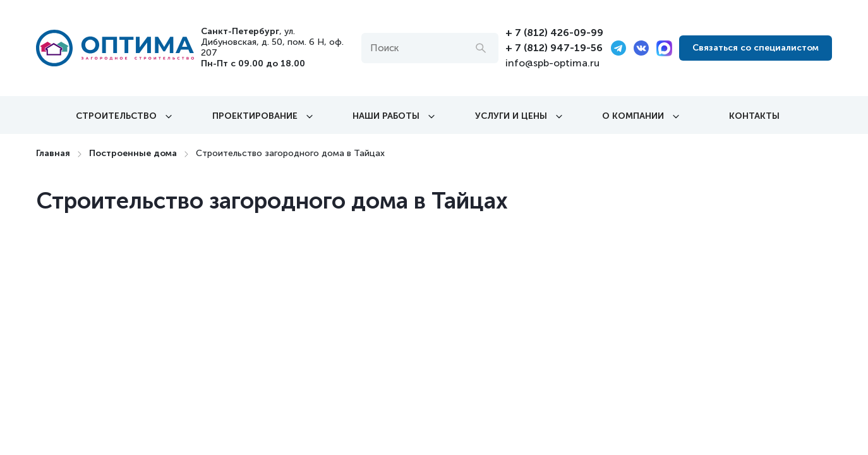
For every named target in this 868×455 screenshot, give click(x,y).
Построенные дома (133, 153)
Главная (53, 153)
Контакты (754, 116)
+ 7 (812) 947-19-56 (554, 48)
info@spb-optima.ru (552, 63)
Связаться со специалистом (756, 48)
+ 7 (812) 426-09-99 (554, 33)
